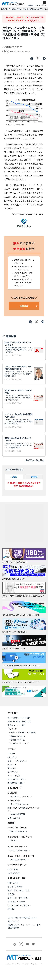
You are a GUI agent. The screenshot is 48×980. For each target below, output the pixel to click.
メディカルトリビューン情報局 (23, 732)
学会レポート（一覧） (17, 725)
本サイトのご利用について (18, 890)
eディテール (13, 757)
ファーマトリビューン (19, 804)
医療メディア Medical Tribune (12, 9)
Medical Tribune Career (20, 850)
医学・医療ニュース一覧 (33, 9)
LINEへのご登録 (14, 873)
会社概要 (11, 909)
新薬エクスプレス (18, 740)
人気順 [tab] (14, 477)
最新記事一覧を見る (34, 460)
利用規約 (11, 894)
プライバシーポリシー (17, 901)
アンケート (12, 765)
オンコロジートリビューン (21, 797)
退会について (14, 921)
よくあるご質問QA (15, 887)
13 (6, 51)
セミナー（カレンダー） (18, 761)
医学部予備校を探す (16, 783)
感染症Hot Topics (18, 736)
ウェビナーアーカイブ (19, 744)
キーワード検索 (14, 776)
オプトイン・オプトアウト (18, 898)
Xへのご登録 (13, 869)
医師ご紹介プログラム (17, 779)
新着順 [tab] (34, 477)
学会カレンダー (14, 768)
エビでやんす (13, 772)
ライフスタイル (14, 818)
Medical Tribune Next (19, 860)
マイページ (12, 753)
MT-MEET (14, 841)
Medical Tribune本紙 (19, 831)
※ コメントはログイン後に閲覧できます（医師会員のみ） (24, 484)
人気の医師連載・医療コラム (19, 721)
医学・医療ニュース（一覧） (19, 718)
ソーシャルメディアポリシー (19, 905)
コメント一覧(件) (14, 469)
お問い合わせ (13, 883)
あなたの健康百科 (18, 814)
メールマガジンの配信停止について (23, 918)
